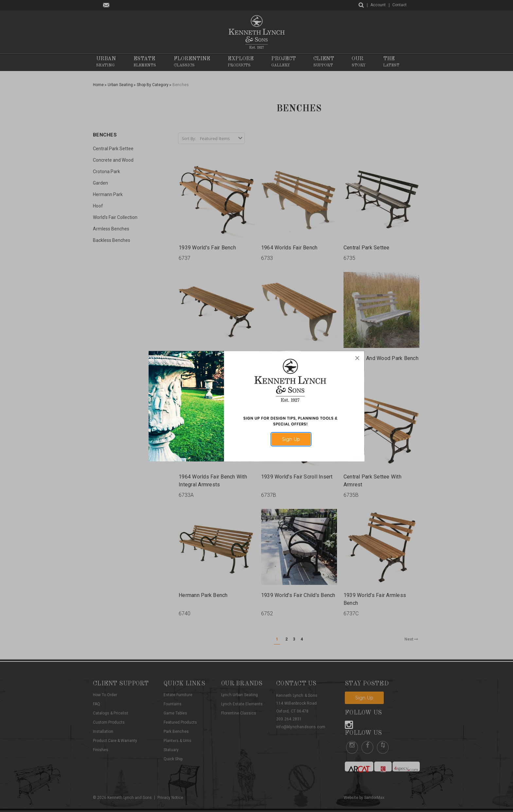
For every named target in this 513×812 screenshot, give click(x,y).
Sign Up (291, 439)
